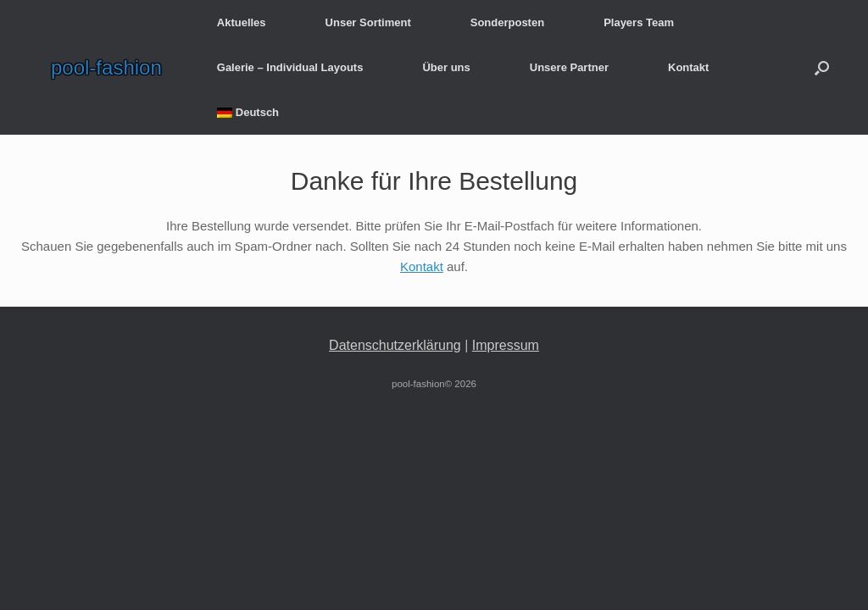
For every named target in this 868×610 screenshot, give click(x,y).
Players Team (639, 22)
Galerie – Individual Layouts (290, 67)
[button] (822, 67)
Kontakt (688, 67)
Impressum (506, 345)
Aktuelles (242, 22)
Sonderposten (507, 22)
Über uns (446, 67)
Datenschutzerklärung (395, 345)
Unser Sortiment (368, 22)
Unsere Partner (569, 67)
